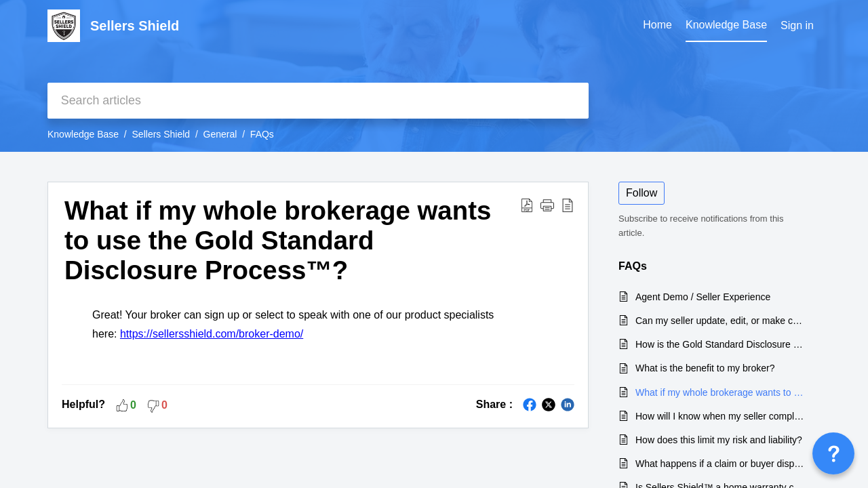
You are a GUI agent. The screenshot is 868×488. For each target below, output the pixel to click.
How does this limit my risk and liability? (719, 440)
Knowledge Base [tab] (726, 25)
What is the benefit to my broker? (705, 368)
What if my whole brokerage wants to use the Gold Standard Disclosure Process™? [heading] (278, 240)
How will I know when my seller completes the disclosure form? (721, 416)
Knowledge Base (83, 134)
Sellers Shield (161, 134)
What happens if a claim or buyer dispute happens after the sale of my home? (721, 464)
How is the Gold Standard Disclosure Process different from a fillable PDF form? (721, 344)
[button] (527, 205)
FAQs (262, 134)
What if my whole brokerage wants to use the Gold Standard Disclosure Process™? (721, 392)
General (220, 134)
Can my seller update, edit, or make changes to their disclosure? (721, 321)
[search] (318, 101)
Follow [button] (642, 193)
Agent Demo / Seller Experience (703, 297)
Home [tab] (657, 25)
